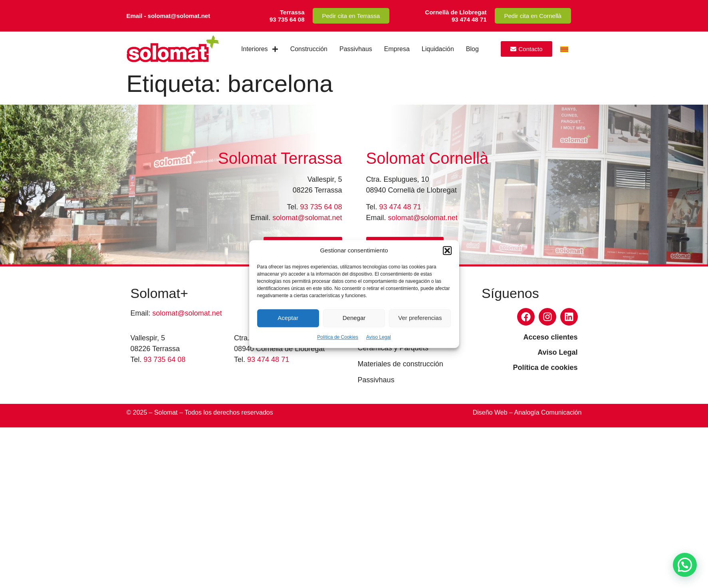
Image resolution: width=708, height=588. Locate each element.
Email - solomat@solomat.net (169, 16)
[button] (447, 251)
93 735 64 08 (321, 207)
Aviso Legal (379, 337)
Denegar (354, 318)
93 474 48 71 (400, 207)
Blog (472, 49)
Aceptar (288, 318)
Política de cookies (545, 367)
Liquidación (438, 49)
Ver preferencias (420, 318)
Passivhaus (356, 49)
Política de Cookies (338, 337)
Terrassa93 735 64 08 (287, 16)
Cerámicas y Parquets (393, 348)
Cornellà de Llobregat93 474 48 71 (456, 16)
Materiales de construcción (401, 364)
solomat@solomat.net (307, 218)
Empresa (397, 49)
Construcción (309, 49)
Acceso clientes (550, 337)
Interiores (260, 49)
